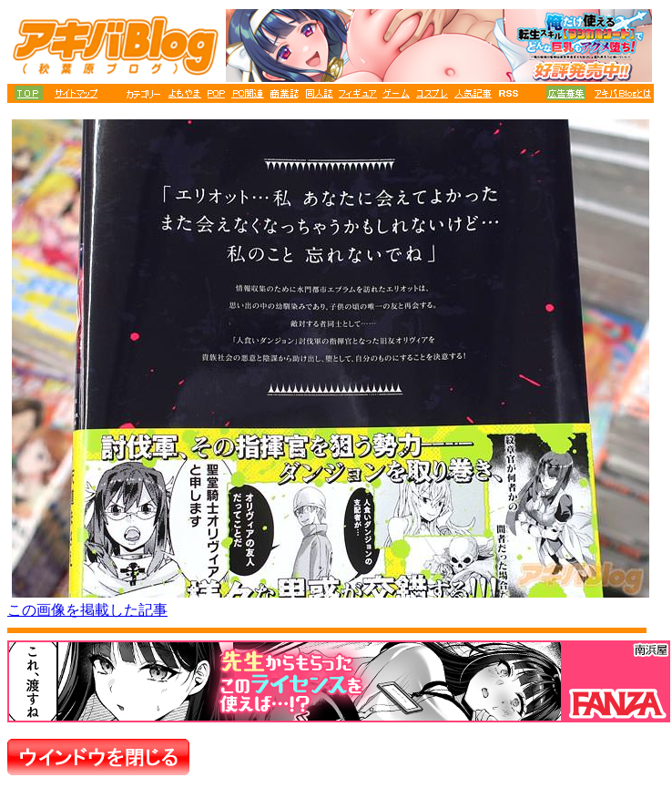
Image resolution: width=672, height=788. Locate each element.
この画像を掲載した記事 (87, 610)
